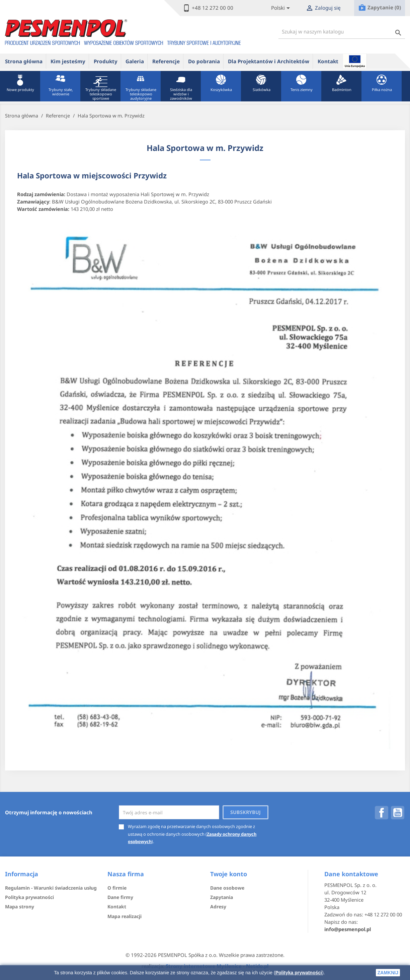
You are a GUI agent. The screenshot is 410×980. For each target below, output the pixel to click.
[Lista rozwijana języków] (282, 8)
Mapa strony (20, 907)
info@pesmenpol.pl (348, 929)
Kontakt (328, 61)
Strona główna (24, 61)
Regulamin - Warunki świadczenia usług (51, 888)
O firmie (117, 888)
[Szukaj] (342, 32)
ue (355, 61)
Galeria (135, 61)
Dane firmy (120, 897)
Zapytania (222, 897)
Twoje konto (229, 874)
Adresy (218, 907)
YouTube (398, 813)
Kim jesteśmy (68, 61)
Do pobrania (204, 61)
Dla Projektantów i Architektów (269, 61)
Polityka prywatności (299, 973)
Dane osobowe (227, 888)
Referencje (166, 61)
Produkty (106, 61)
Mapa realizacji (125, 916)
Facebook (382, 813)
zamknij (388, 973)
